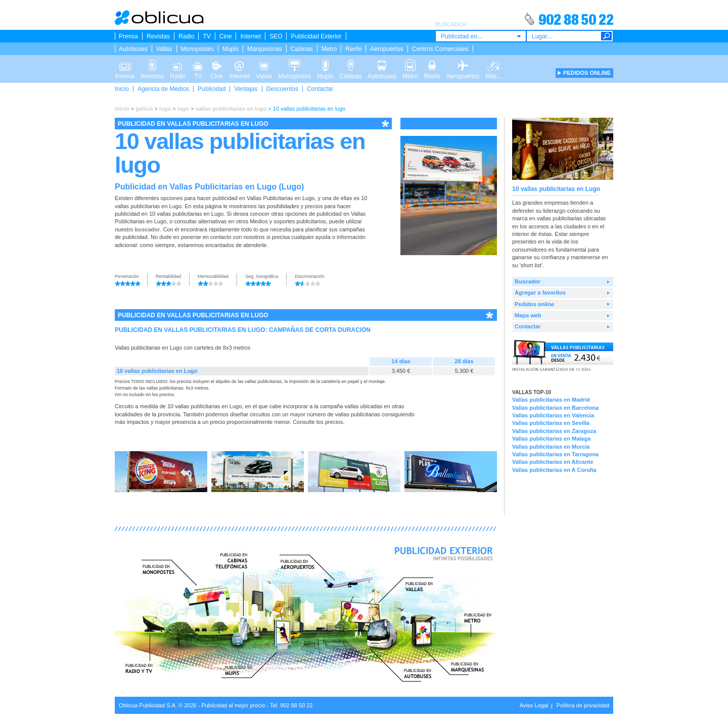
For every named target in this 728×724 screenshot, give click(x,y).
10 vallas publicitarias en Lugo (157, 371)
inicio (122, 109)
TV (207, 36)
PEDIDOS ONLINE (587, 73)
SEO (276, 36)
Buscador (528, 281)
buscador (148, 229)
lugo (165, 109)
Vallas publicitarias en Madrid (551, 400)
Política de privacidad (583, 705)
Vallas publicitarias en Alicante (553, 462)
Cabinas (302, 49)
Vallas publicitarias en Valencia (553, 415)
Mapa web (528, 315)
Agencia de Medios (163, 89)
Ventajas (246, 89)
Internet (251, 36)
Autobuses (133, 49)
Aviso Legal (534, 705)
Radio (186, 36)
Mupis (231, 49)
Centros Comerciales (440, 49)
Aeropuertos (386, 49)
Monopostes (197, 49)
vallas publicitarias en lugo (231, 109)
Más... (494, 65)
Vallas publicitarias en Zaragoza (554, 431)
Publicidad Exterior (316, 36)
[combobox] (481, 36)
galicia (144, 109)
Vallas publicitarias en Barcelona (555, 408)
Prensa (128, 36)
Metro (329, 49)
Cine (226, 36)
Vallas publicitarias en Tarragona (555, 454)
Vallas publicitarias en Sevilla (551, 423)
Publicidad (212, 89)
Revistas (158, 36)
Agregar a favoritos (540, 293)
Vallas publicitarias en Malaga (551, 439)
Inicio (122, 89)
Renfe (353, 49)
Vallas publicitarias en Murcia (551, 447)
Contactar (320, 89)
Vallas (164, 49)
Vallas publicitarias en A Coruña (554, 470)
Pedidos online (534, 304)
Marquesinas (265, 49)
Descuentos (282, 89)
